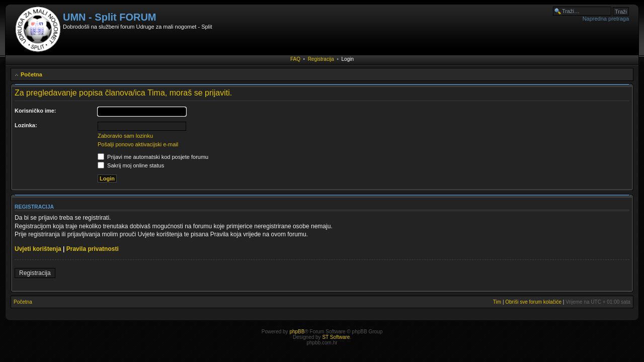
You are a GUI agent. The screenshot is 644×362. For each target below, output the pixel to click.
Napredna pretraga (606, 19)
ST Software (336, 337)
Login (348, 59)
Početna (31, 74)
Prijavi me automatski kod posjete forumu (153, 157)
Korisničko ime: (35, 111)
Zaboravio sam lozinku (125, 136)
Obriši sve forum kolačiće (533, 302)
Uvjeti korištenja (38, 249)
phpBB (297, 332)
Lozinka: (26, 125)
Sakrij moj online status (131, 165)
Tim (497, 302)
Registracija (321, 59)
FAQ (295, 59)
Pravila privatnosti (93, 249)
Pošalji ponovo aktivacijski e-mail (138, 144)
